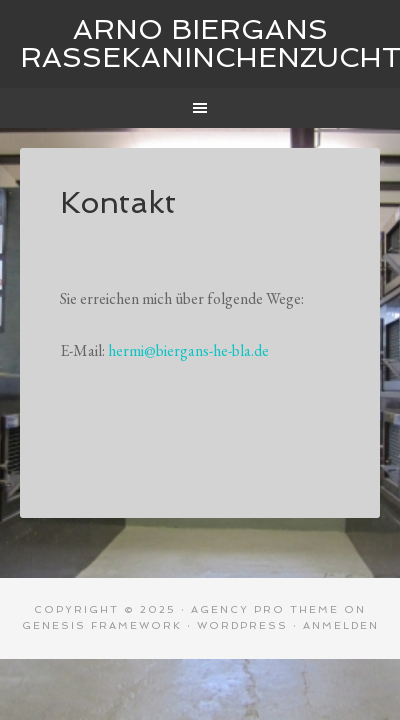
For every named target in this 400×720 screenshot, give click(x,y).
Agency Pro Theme (265, 609)
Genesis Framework (102, 625)
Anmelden (341, 625)
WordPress (242, 625)
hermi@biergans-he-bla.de (188, 350)
